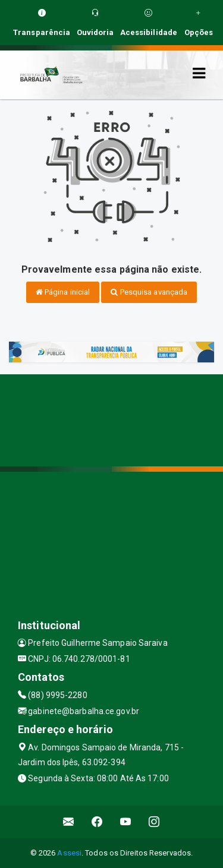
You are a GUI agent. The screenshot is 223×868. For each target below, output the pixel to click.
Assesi (69, 853)
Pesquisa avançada (149, 292)
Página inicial (63, 292)
